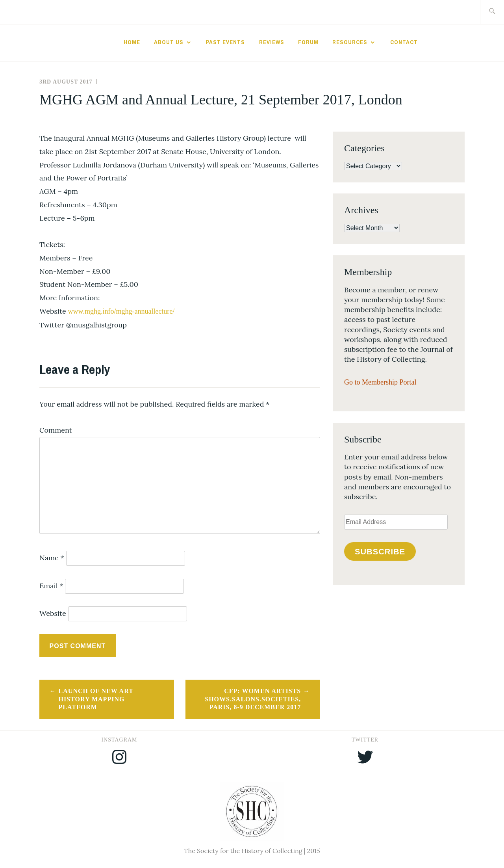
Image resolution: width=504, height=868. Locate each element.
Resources (350, 42)
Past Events (225, 42)
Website (53, 613)
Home (132, 42)
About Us (169, 42)
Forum (308, 42)
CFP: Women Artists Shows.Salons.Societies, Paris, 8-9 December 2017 (253, 699)
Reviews (272, 42)
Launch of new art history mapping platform (96, 699)
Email (51, 586)
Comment (56, 430)
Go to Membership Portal (380, 382)
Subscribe (380, 552)
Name (52, 558)
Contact (404, 42)
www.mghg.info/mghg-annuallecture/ (121, 311)
